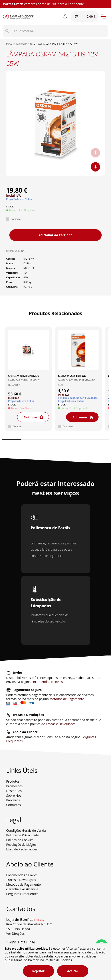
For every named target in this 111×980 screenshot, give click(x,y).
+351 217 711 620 (22, 942)
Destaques (14, 791)
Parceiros (13, 800)
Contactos (13, 805)
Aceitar (73, 971)
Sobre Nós (14, 795)
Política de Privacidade (22, 835)
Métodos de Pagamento (67, 699)
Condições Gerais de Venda (26, 830)
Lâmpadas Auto (24, 44)
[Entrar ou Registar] (65, 16)
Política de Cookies (20, 840)
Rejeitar (38, 971)
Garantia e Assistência (22, 889)
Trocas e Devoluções (61, 724)
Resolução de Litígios (21, 845)
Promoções (14, 786)
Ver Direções (15, 933)
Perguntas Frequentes (22, 894)
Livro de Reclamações (22, 849)
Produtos (13, 781)
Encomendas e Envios (47, 682)
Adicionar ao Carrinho (55, 235)
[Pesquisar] (7, 31)
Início (9, 44)
